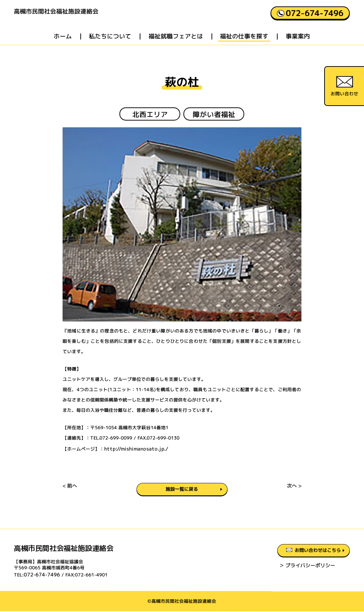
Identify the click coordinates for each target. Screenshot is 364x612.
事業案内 (298, 41)
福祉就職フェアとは (176, 41)
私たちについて (110, 41)
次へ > (295, 488)
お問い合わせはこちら (305, 553)
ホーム (63, 41)
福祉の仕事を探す (245, 41)
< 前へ (69, 488)
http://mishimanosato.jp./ (133, 448)
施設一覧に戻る (182, 489)
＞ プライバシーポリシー (287, 569)
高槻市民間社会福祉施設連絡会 (79, 18)
